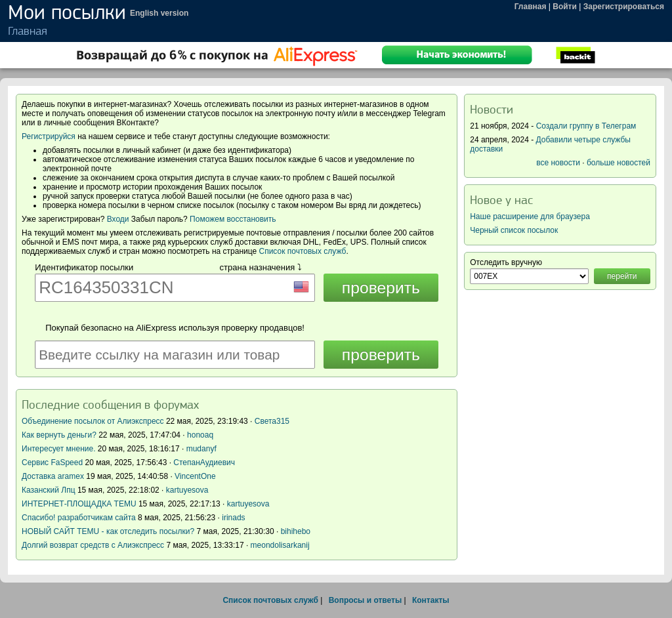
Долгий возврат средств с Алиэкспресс (93, 545)
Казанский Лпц (49, 490)
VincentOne (195, 476)
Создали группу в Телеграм (586, 126)
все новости (558, 163)
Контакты (431, 600)
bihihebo (296, 531)
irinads (233, 518)
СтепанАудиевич (204, 463)
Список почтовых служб (303, 251)
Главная (531, 7)
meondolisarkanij (280, 545)
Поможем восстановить (233, 219)
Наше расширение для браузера (530, 216)
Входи (118, 219)
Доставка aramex (54, 476)
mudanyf (201, 449)
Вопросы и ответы (365, 600)
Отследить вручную (506, 262)
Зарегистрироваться (624, 7)
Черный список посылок (514, 230)
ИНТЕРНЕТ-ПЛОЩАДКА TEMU (79, 504)
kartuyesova (187, 490)
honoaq (200, 435)
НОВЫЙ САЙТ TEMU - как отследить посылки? (108, 531)
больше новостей (619, 163)
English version (159, 13)
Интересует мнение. (59, 449)
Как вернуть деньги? (59, 435)
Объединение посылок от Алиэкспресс (93, 421)
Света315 (272, 421)
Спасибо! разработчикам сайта (79, 518)
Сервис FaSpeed (52, 463)
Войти (565, 7)
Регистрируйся (49, 136)
